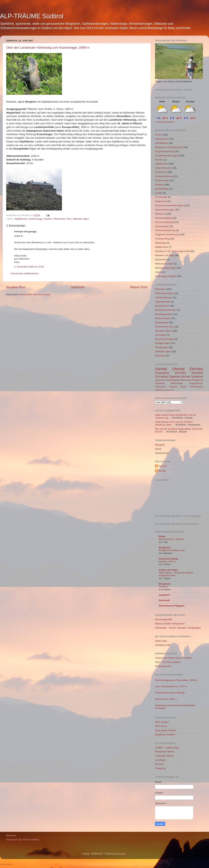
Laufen (159, 193)
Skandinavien (162, 453)
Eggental (175, 376)
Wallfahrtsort (162, 247)
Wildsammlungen (164, 264)
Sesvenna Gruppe (165, 339)
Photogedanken (163, 666)
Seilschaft (164, 600)
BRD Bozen (161, 726)
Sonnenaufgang (163, 218)
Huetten (48, 219)
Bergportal (165, 547)
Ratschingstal (172, 380)
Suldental (197, 376)
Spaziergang (162, 226)
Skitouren (160, 214)
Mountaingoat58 (163, 619)
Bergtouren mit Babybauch (169, 147)
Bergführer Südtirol (165, 735)
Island (158, 449)
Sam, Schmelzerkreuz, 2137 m (171, 686)
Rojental (173, 387)
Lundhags (160, 760)
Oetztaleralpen (163, 318)
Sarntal (161, 369)
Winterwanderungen (166, 268)
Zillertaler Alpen (81, 219)
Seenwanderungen (165, 210)
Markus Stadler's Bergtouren (170, 624)
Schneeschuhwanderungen (169, 205)
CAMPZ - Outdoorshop (167, 748)
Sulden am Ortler (168, 570)
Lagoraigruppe (163, 302)
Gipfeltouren (21, 219)
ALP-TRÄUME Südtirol (32, 16)
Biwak (162, 536)
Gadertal (160, 380)
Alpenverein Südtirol (166, 730)
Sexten (184, 387)
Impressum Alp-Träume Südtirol (23, 840)
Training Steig (162, 239)
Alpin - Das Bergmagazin (168, 662)
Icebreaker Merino (165, 756)
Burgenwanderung (165, 151)
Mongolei (160, 445)
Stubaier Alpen (163, 343)
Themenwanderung (165, 230)
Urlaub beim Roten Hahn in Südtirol (173, 658)
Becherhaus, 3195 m (166, 699)
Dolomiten (160, 289)
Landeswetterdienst (166, 122)
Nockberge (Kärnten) (166, 310)
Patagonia (160, 768)
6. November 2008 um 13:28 (29, 267)
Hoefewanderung (164, 176)
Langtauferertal (196, 383)
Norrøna (159, 764)
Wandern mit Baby (165, 255)
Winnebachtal (196, 387)
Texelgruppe (161, 347)
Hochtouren (161, 172)
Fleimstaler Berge (164, 293)
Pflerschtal (186, 380)
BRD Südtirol (162, 722)
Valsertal (159, 390)
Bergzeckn (165, 584)
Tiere (69, 219)
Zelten (158, 272)
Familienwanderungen (167, 156)
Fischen (159, 160)
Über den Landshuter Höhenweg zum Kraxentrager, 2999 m (48, 48)
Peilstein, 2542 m (167, 562)
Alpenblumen (162, 139)
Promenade (161, 197)
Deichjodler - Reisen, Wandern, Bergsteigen (178, 628)
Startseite (78, 287)
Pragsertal (198, 380)
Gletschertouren (163, 168)
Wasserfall (161, 260)
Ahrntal (186, 376)
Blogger (122, 854)
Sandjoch (163, 587)
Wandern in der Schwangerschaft (172, 251)
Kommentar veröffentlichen (25, 273)
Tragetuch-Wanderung (167, 234)
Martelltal (197, 373)
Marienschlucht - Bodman (171, 539)
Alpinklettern (161, 143)
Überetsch (160, 356)
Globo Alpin (161, 641)
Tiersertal (160, 383)
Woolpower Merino (165, 752)
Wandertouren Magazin (172, 606)
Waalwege (161, 243)
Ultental (178, 369)
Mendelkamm (162, 306)
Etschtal (196, 369)
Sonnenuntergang (164, 222)
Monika (162, 471)
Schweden (161, 335)
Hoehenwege (36, 219)
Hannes (163, 466)
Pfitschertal (59, 219)
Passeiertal (162, 373)
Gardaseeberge (163, 297)
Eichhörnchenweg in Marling (170, 693)
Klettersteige (162, 189)
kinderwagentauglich (166, 276)
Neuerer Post (16, 287)
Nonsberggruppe (164, 314)
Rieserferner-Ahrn (164, 327)
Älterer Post (139, 287)
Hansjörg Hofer (163, 645)
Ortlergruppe (162, 322)
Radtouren (161, 201)
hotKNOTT (165, 595)
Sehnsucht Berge (168, 559)
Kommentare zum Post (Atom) (35, 294)
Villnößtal (180, 373)
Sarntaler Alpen (163, 331)
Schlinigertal (169, 390)
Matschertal (161, 387)
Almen (158, 135)
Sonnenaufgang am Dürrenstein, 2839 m (176, 680)
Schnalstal (162, 376)
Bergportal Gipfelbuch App (172, 550)
